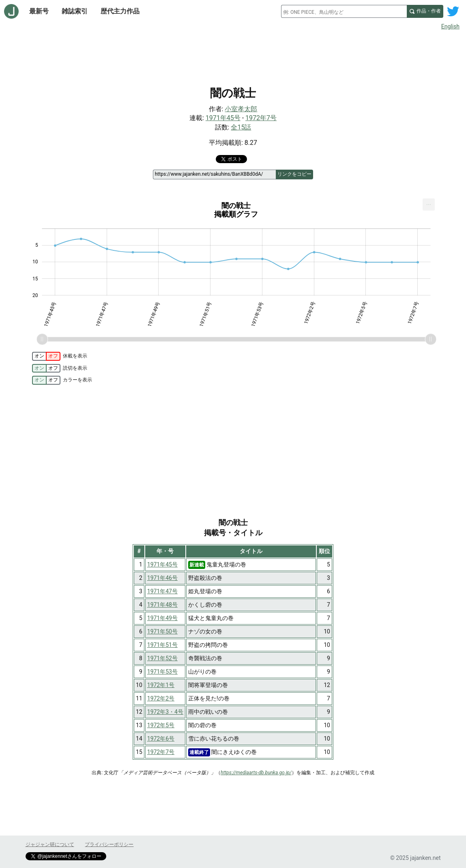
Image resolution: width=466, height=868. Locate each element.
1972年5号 (161, 725)
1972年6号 (161, 739)
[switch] (46, 356)
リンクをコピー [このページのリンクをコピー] (294, 174)
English (450, 26)
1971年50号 (162, 631)
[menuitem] (429, 205)
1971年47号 (162, 591)
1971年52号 (162, 658)
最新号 (39, 11)
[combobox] (344, 11)
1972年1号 (161, 685)
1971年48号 (162, 605)
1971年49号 (162, 618)
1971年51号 (162, 645)
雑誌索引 (75, 11)
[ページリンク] (214, 174)
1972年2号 (161, 698)
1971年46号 (162, 578)
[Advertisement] (233, 56)
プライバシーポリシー (109, 844)
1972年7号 (261, 118)
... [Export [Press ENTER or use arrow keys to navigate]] (429, 203)
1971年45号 (223, 118)
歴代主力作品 (120, 11)
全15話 (241, 127)
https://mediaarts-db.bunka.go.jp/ (256, 773)
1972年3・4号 (165, 712)
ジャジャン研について (50, 844)
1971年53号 (162, 672)
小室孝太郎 (241, 109)
